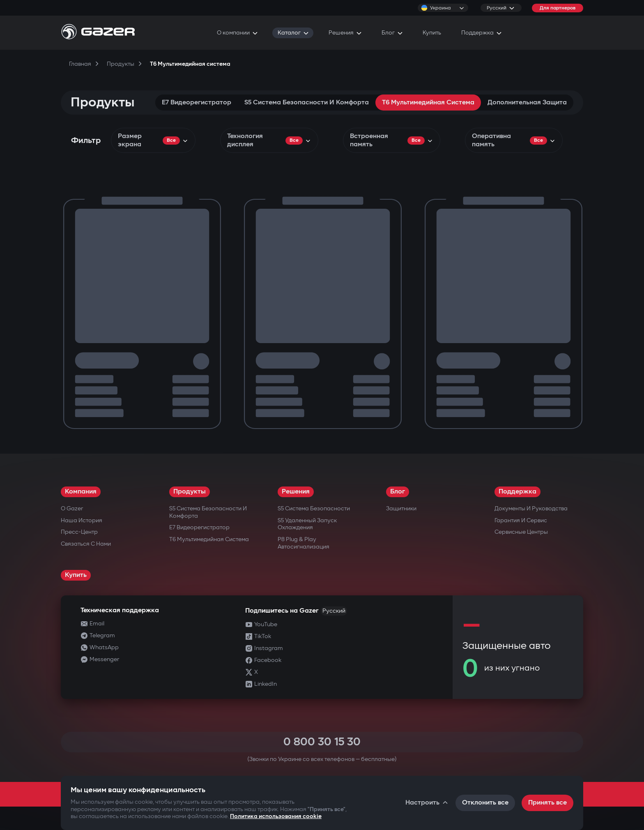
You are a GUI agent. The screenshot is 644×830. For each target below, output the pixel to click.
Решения (296, 492)
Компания (81, 492)
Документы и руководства (531, 508)
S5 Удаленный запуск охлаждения (307, 524)
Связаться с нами (86, 544)
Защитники (401, 508)
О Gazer (72, 508)
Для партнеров (558, 8)
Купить (76, 575)
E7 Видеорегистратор (197, 103)
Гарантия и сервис (521, 520)
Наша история (82, 520)
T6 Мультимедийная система (428, 103)
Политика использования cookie (276, 816)
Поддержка (517, 492)
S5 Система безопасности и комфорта (307, 103)
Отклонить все (485, 803)
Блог (398, 492)
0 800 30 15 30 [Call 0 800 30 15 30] (322, 742)
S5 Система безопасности (314, 508)
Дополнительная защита (527, 103)
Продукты (190, 492)
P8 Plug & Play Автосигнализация (304, 543)
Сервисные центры (521, 532)
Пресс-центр (79, 532)
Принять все (547, 803)
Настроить (427, 803)
